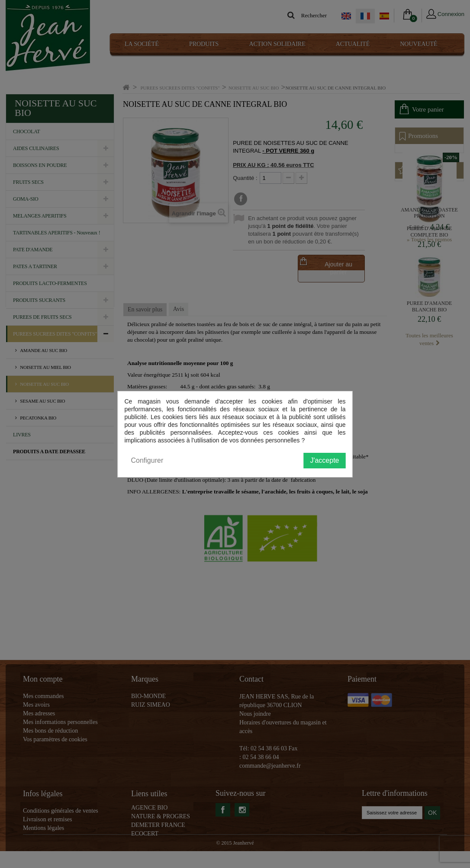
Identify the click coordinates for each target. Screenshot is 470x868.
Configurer (147, 460)
